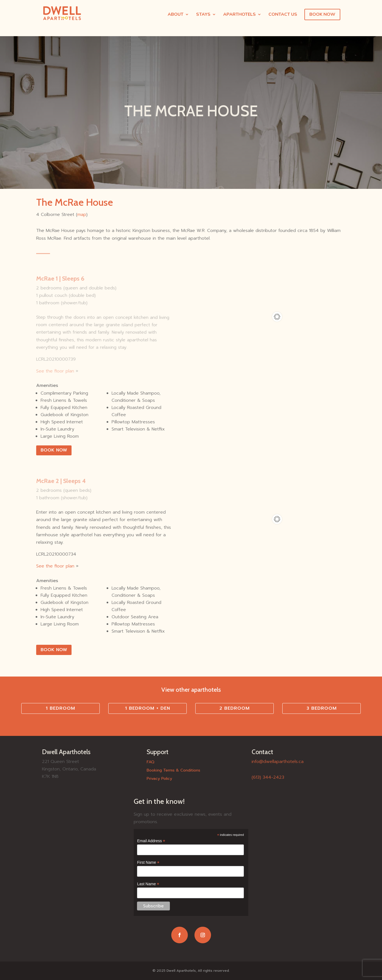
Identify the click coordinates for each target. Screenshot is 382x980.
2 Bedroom (235, 708)
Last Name (148, 884)
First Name (148, 863)
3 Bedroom (322, 708)
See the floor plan (55, 371)
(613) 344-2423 (268, 777)
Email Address (151, 841)
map (82, 215)
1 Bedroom (60, 708)
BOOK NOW (322, 14)
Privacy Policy (159, 779)
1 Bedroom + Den (148, 708)
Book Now (54, 450)
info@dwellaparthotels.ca (278, 762)
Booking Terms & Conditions (173, 771)
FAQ (151, 763)
